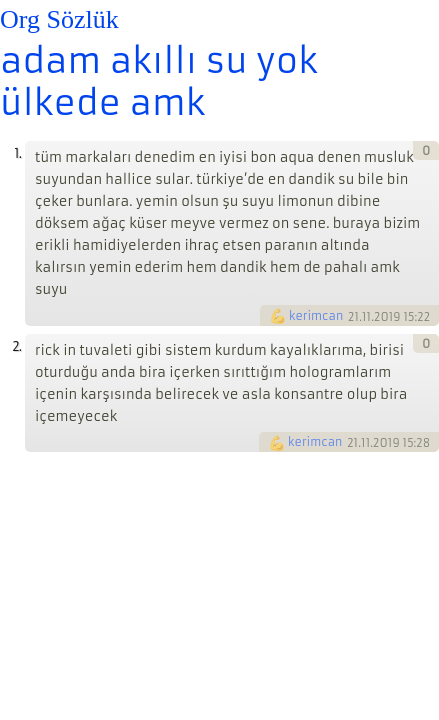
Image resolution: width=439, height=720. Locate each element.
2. (16, 346)
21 (353, 316)
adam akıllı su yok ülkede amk (159, 82)
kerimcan (316, 316)
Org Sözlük (59, 19)
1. (17, 153)
